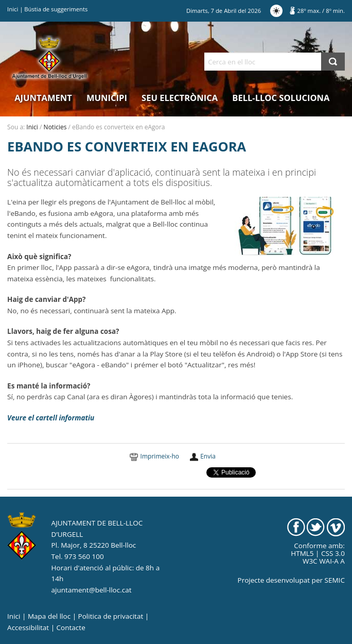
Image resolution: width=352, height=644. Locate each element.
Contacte (71, 628)
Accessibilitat (28, 628)
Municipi (107, 98)
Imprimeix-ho (160, 456)
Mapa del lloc (49, 616)
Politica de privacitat (111, 616)
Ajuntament (43, 98)
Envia (208, 456)
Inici (13, 9)
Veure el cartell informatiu (51, 418)
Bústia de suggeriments (56, 9)
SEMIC (335, 580)
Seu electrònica (180, 98)
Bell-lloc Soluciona (281, 98)
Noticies (55, 127)
